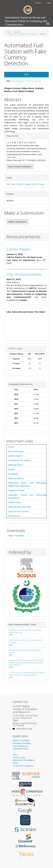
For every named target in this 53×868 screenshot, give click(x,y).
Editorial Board (15, 465)
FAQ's (15, 755)
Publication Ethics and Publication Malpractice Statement (27, 484)
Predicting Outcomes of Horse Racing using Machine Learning (25, 631)
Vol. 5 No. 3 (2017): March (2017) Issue (23, 34)
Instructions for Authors (20, 460)
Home (9, 32)
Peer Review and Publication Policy (21, 747)
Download (13, 474)
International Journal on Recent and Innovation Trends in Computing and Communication (26, 18)
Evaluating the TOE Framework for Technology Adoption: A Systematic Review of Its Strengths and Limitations (26, 663)
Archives (17, 32)
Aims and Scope (16, 451)
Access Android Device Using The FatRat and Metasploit (25, 641)
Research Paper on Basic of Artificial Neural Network (25, 651)
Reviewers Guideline (22, 743)
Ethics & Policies (16, 478)
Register (38, 3)
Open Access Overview (19, 507)
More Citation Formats (20, 167)
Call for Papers (19, 249)
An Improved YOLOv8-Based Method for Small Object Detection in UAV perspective (26, 674)
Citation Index (15, 348)
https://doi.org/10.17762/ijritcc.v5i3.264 (26, 81)
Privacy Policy (19, 757)
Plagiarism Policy (16, 490)
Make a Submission (18, 222)
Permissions (14, 516)
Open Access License (18, 511)
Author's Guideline (21, 740)
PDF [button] (26, 75)
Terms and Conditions (23, 766)
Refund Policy (15, 502)
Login (49, 3)
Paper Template (16, 536)
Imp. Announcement (24, 274)
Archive (12, 469)
